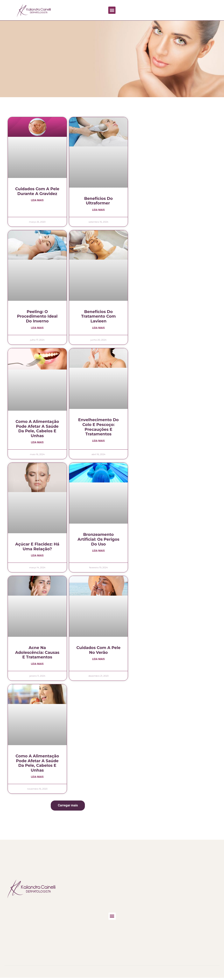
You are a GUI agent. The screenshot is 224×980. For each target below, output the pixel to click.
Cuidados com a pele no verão (98, 651)
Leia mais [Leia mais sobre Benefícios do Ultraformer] (98, 210)
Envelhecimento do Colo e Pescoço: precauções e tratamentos (98, 427)
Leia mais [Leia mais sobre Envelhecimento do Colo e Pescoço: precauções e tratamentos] (98, 442)
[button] (112, 10)
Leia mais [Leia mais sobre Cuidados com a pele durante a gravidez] (37, 201)
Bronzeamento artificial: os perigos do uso (98, 540)
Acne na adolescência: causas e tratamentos (37, 653)
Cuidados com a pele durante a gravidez (37, 191)
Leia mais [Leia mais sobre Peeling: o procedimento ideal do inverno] (37, 328)
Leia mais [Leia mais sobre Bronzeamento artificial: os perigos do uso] (98, 552)
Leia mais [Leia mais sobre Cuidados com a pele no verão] (98, 660)
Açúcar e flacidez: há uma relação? (37, 547)
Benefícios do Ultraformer (98, 201)
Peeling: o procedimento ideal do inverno (37, 317)
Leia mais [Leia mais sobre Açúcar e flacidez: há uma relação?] (37, 556)
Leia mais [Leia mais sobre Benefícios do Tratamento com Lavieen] (98, 328)
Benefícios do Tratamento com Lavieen (98, 317)
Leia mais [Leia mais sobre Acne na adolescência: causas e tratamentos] (37, 665)
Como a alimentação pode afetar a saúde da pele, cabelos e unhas (37, 429)
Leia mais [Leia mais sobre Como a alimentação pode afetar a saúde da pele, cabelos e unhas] (37, 443)
